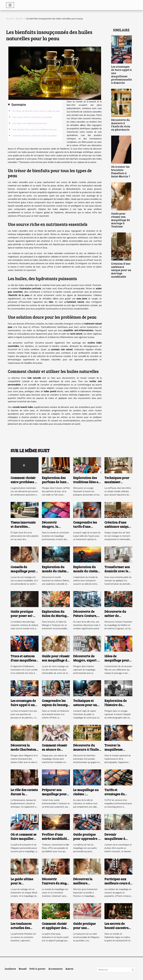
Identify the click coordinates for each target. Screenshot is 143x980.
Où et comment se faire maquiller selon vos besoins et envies (24, 841)
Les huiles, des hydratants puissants (30, 123)
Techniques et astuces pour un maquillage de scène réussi (85, 707)
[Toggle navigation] (10, 5)
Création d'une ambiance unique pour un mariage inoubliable (121, 270)
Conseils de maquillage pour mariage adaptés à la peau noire (23, 573)
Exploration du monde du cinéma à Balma (55, 571)
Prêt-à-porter (37, 969)
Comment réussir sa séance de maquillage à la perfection (55, 751)
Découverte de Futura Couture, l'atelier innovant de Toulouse (86, 618)
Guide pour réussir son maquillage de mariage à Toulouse (121, 220)
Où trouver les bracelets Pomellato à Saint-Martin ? (121, 171)
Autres (69, 969)
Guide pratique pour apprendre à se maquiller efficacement (87, 841)
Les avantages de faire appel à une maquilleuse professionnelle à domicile (121, 75)
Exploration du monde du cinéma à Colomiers (86, 571)
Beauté (19, 19)
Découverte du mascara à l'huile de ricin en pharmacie (121, 125)
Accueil (9, 19)
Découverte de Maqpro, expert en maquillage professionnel (87, 662)
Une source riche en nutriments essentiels (32, 117)
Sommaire (19, 105)
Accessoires (55, 969)
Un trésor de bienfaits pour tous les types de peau (36, 111)
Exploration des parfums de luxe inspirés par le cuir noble (54, 484)
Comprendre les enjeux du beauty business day (55, 705)
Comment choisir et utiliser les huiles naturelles (35, 136)
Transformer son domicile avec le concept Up (117, 571)
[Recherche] (116, 970)
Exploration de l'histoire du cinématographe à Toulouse (118, 707)
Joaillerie (10, 969)
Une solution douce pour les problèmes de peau (35, 129)
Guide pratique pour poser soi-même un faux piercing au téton (23, 618)
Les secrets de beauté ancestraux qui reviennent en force (118, 930)
